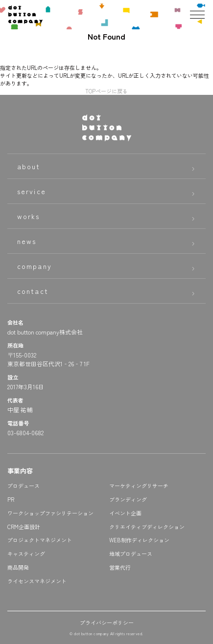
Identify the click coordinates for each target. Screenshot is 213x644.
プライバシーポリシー (107, 622)
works (29, 216)
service (32, 191)
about (29, 166)
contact (33, 291)
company (35, 266)
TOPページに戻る (106, 91)
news (27, 241)
